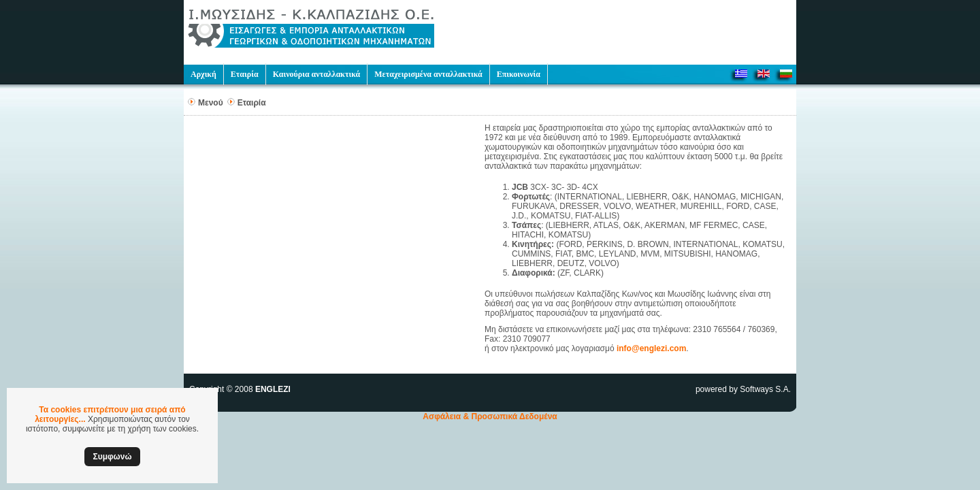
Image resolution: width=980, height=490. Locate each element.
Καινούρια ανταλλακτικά (317, 74)
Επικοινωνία (519, 74)
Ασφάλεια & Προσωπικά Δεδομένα (490, 416)
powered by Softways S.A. (743, 389)
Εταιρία (245, 74)
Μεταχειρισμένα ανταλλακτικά (428, 74)
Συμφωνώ (112, 457)
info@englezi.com (651, 348)
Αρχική (203, 74)
